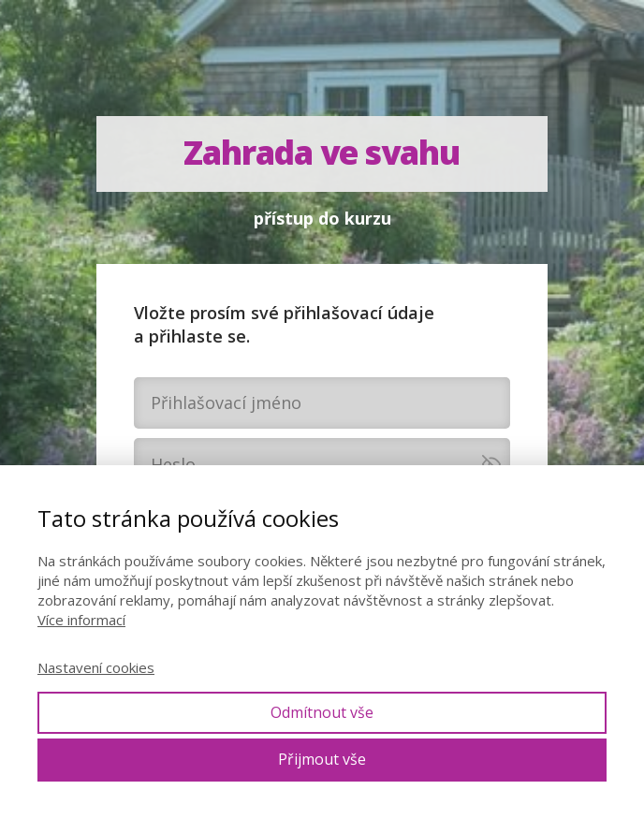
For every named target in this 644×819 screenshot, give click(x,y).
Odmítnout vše (322, 712)
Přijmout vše (322, 759)
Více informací (81, 620)
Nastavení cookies (96, 667)
